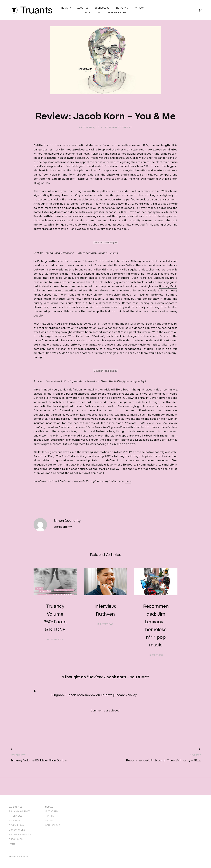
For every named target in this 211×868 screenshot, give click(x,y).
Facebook (51, 821)
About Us (83, 8)
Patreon (140, 8)
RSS (100, 12)
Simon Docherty (120, 128)
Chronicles (16, 839)
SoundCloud (53, 825)
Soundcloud (102, 8)
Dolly (37, 291)
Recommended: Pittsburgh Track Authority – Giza (163, 761)
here (128, 481)
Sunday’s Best (18, 830)
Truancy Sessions (20, 835)
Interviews (16, 816)
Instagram (122, 8)
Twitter (50, 816)
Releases (15, 821)
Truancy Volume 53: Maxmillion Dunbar (39, 761)
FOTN (12, 844)
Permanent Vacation (62, 291)
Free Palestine (117, 12)
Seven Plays (16, 825)
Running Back (168, 286)
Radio (88, 12)
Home (65, 8)
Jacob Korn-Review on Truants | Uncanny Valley (102, 695)
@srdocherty (63, 527)
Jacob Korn (80, 225)
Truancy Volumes (20, 811)
